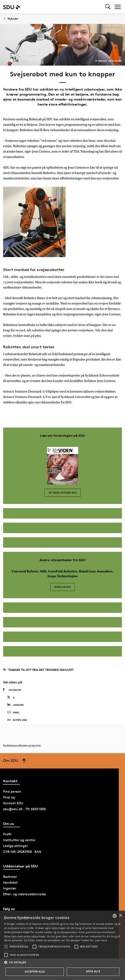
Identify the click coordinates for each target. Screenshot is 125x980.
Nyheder (13, 19)
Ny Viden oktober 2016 (63, 493)
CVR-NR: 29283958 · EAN (22, 852)
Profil (7, 834)
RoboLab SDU (63, 587)
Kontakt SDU (13, 803)
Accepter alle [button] (35, 972)
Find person (12, 792)
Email (13, 713)
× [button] (120, 916)
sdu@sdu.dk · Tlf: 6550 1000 (24, 809)
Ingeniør (10, 888)
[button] (6, 947)
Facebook (12, 690)
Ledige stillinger (15, 846)
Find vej (9, 797)
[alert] (62, 945)
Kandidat (10, 882)
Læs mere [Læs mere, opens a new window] (101, 940)
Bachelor (10, 877)
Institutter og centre (19, 840)
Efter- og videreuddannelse (25, 894)
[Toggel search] (108, 7)
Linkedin (15, 705)
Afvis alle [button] (93, 971)
